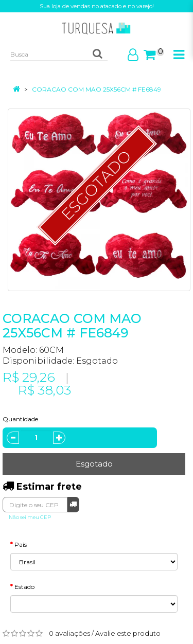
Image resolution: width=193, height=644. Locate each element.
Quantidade (20, 419)
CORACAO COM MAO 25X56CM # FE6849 (97, 89)
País (21, 544)
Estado (24, 587)
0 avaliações (69, 633)
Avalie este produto (128, 633)
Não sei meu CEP (30, 517)
